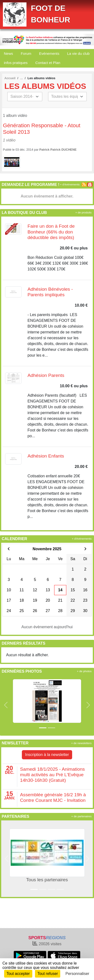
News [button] (9, 53)
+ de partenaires (81, 816)
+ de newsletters (81, 743)
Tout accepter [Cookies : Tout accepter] (18, 974)
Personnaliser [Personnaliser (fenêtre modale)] (77, 974)
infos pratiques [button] (16, 63)
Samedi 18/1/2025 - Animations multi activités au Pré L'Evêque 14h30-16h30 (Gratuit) (53, 775)
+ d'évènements (70, 184)
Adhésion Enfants (46, 456)
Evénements (49, 53)
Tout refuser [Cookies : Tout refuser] (48, 974)
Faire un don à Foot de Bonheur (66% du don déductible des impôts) (51, 232)
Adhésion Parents (46, 375)
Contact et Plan (48, 63)
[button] (6, 705)
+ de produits (83, 212)
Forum (26, 53)
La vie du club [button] (78, 53)
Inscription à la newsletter (47, 755)
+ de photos (84, 671)
